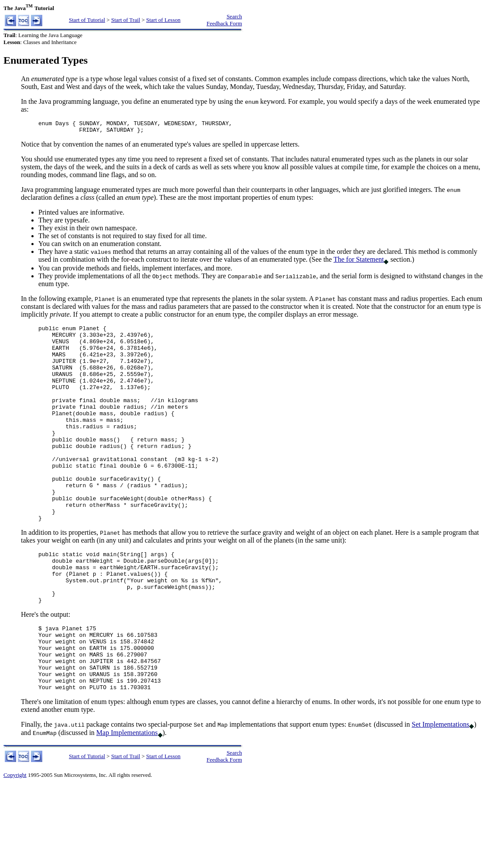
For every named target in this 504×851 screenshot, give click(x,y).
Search (234, 16)
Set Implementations (440, 790)
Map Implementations (127, 798)
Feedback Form (224, 23)
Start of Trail (126, 20)
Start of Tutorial (87, 20)
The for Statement (359, 262)
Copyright (15, 840)
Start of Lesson (163, 20)
